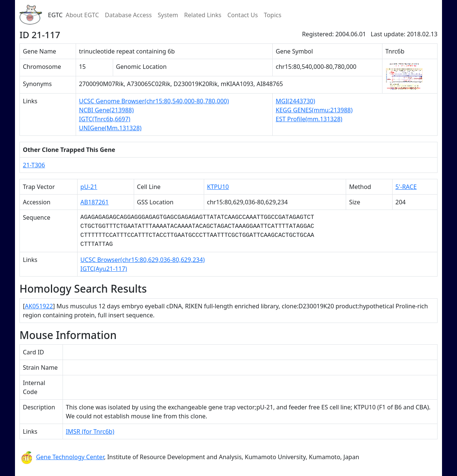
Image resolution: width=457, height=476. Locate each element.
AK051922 (39, 306)
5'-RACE (406, 187)
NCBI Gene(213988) (106, 110)
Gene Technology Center (70, 457)
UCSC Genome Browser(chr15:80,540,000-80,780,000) (154, 101)
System (168, 15)
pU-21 (89, 187)
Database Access (128, 15)
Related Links (203, 15)
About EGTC (82, 15)
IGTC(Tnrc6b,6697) (105, 119)
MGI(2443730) (295, 101)
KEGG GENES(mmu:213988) (314, 110)
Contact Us (243, 15)
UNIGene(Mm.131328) (110, 128)
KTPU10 (218, 187)
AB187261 (95, 202)
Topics (273, 15)
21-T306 (34, 165)
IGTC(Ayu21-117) (104, 269)
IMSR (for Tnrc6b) (90, 431)
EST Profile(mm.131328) (309, 119)
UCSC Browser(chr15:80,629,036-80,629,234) (143, 260)
